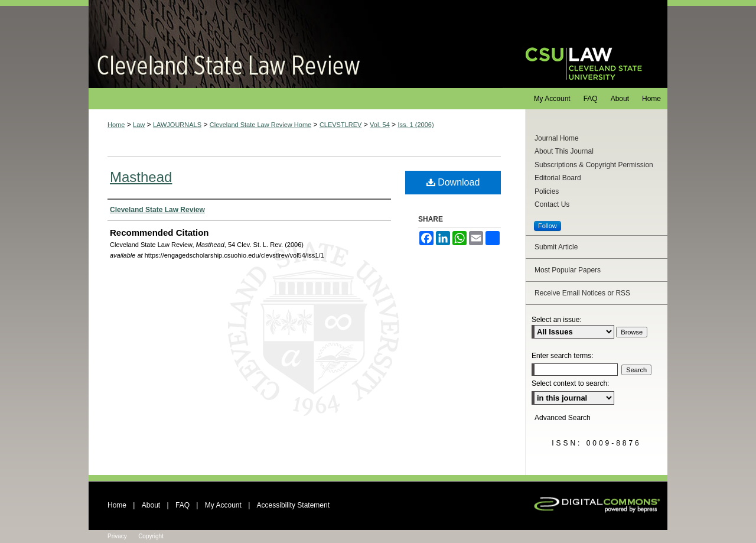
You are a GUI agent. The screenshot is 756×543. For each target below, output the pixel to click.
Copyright (151, 536)
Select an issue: (557, 320)
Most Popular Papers (568, 270)
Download (453, 182)
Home (116, 125)
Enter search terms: (563, 356)
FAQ (183, 505)
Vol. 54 (380, 125)
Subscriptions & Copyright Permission (594, 165)
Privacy (117, 536)
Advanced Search (563, 418)
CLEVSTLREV (341, 125)
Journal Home (557, 138)
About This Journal (564, 151)
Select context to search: (570, 383)
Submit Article (556, 247)
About (151, 505)
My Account (223, 505)
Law (139, 125)
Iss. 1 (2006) (416, 125)
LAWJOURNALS (177, 125)
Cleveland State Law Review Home (260, 125)
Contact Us (552, 204)
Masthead (141, 177)
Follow (548, 226)
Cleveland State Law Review (296, 44)
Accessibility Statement (293, 505)
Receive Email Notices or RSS (582, 293)
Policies (547, 191)
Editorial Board (558, 178)
